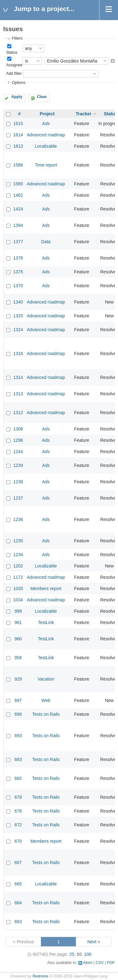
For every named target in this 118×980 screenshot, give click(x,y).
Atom (88, 963)
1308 (18, 429)
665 (18, 884)
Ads (46, 123)
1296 (18, 440)
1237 (18, 498)
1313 (18, 394)
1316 (18, 353)
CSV (100, 963)
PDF (111, 963)
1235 (18, 541)
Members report (46, 589)
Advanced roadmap (46, 135)
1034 (18, 600)
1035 (18, 589)
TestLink (46, 622)
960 (18, 639)
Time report (46, 165)
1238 (18, 482)
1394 (18, 225)
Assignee (14, 65)
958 (18, 658)
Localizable (46, 146)
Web (46, 700)
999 (18, 611)
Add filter (14, 74)
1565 (18, 184)
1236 (18, 519)
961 (18, 622)
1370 (18, 286)
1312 (18, 413)
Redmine (40, 976)
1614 (18, 135)
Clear (42, 97)
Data (46, 242)
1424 (18, 209)
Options (18, 83)
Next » (93, 942)
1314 (18, 377)
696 (18, 714)
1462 (18, 195)
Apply (17, 97)
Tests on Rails (46, 714)
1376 (18, 258)
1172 (18, 577)
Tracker (84, 114)
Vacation (46, 679)
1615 (18, 123)
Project (47, 114)
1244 (18, 452)
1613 (18, 146)
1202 (18, 566)
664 (18, 903)
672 (18, 825)
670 (18, 841)
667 (18, 862)
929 (18, 679)
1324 (18, 330)
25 (72, 954)
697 (18, 700)
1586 (18, 165)
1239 (18, 465)
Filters (17, 38)
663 (18, 922)
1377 (18, 242)
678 (18, 797)
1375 (18, 272)
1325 (18, 316)
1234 (18, 555)
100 (88, 954)
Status (12, 52)
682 (18, 778)
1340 (18, 302)
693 (18, 736)
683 (18, 759)
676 (18, 811)
